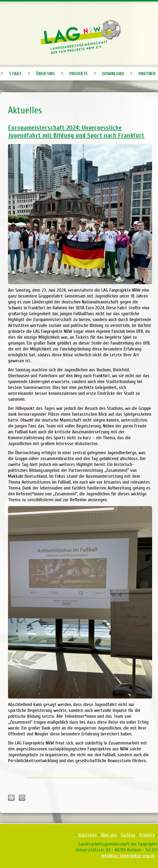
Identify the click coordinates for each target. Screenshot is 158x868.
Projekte (79, 74)
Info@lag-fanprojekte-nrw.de (128, 856)
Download (113, 74)
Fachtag (128, 835)
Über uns (46, 74)
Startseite (87, 835)
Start (15, 74)
